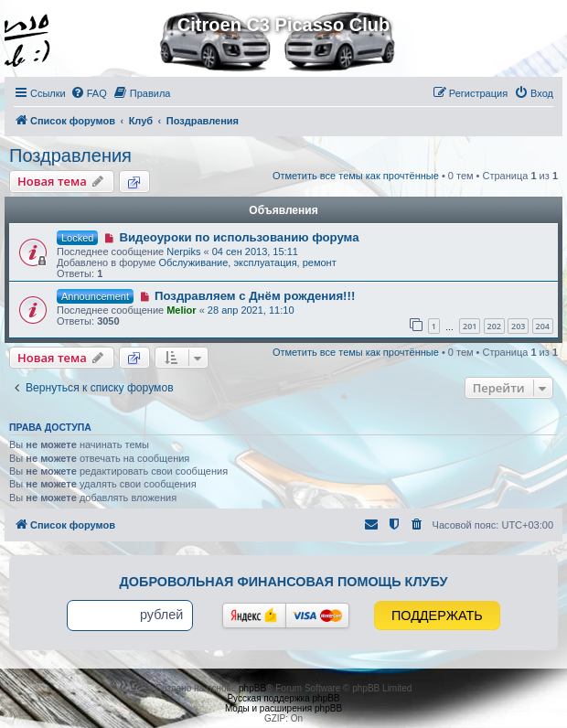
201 (470, 326)
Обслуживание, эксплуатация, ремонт (247, 262)
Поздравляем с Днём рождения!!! (255, 296)
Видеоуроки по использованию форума (239, 237)
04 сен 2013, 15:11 (255, 252)
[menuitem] (89, 93)
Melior (181, 310)
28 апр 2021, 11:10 (251, 310)
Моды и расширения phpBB (283, 708)
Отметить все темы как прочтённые (356, 176)
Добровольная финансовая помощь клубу (284, 582)
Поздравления (70, 155)
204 (543, 326)
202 (494, 326)
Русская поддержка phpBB (283, 698)
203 (518, 326)
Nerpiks (183, 252)
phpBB (252, 688)
